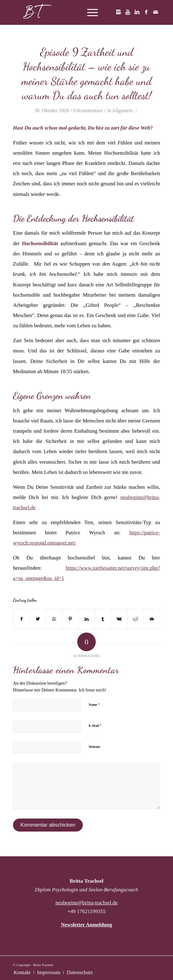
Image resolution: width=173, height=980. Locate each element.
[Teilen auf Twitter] (38, 619)
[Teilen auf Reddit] (136, 619)
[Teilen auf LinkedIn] (87, 619)
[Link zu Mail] (155, 12)
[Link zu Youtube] (128, 12)
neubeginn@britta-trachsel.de (86, 903)
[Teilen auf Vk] (119, 619)
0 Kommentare (88, 110)
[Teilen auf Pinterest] (70, 619)
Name (94, 704)
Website (94, 747)
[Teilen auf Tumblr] (103, 619)
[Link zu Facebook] (146, 12)
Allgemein (122, 110)
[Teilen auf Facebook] (21, 619)
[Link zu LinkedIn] (137, 12)
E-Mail (95, 725)
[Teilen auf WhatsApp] (54, 619)
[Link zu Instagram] (118, 12)
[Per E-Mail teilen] (152, 619)
